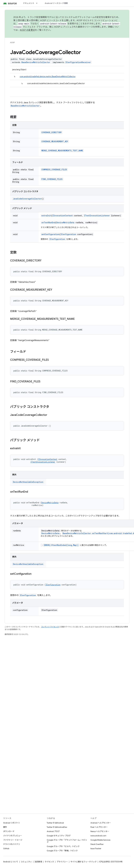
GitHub (6, 848)
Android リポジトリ (12, 823)
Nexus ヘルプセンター (100, 831)
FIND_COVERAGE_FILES (52, 179)
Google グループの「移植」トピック (62, 851)
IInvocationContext (63, 216)
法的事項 (38, 862)
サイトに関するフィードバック (84, 862)
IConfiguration (68, 234)
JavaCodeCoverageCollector (27, 199)
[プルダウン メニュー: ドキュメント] (38, 3)
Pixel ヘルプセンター (99, 827)
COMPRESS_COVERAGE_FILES (54, 170)
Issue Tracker (96, 848)
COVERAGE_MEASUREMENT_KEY (55, 141)
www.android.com (98, 836)
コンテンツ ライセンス (50, 627)
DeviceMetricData (65, 222)
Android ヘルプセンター (101, 823)
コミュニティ (26, 862)
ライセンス (49, 862)
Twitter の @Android (55, 823)
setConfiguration (50, 234)
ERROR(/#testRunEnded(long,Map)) (61, 545)
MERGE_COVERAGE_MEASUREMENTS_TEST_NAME (62, 151)
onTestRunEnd (48, 222)
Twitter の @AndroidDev (57, 827)
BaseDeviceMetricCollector (36, 62)
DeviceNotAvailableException (28, 482)
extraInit (46, 216)
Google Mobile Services (100, 840)
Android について (11, 862)
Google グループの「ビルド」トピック (63, 846)
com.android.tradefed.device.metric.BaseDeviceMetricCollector (48, 77)
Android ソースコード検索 (56, 3)
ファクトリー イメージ (13, 840)
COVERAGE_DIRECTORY (52, 132)
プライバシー (62, 862)
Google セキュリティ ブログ (59, 836)
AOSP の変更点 (27, 30)
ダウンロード (9, 831)
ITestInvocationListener (97, 216)
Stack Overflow (97, 844)
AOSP (12, 42)
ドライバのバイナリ (12, 844)
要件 (5, 827)
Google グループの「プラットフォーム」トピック (67, 841)
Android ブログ (53, 831)
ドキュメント (29, 3)
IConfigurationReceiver (78, 62)
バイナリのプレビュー (13, 836)
